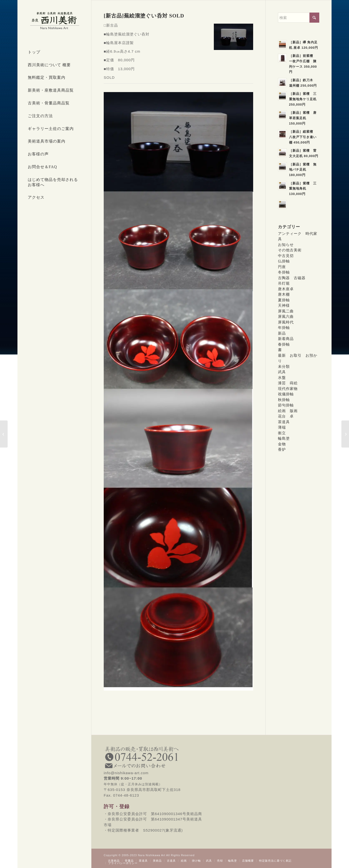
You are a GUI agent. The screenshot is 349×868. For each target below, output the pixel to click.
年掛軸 (284, 328)
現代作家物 (288, 389)
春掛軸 (284, 344)
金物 (282, 444)
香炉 (282, 449)
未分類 (284, 366)
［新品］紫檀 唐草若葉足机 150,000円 (303, 118)
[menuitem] (54, 52)
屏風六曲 (286, 316)
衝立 (282, 433)
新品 (282, 333)
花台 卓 (286, 416)
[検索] (299, 18)
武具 (282, 372)
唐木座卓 (286, 289)
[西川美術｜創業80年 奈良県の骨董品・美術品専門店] (54, 20)
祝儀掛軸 (286, 394)
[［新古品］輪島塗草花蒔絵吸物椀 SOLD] (4, 434)
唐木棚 (284, 294)
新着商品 (286, 339)
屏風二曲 (286, 311)
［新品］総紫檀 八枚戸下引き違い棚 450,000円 (303, 137)
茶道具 (284, 422)
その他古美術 (290, 250)
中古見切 (286, 256)
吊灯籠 (284, 283)
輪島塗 (284, 438)
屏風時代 (286, 322)
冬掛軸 (284, 272)
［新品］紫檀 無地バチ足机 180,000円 (303, 170)
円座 (282, 267)
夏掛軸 (284, 300)
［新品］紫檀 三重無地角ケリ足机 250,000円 (303, 99)
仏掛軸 (284, 261)
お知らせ (286, 245)
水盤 (282, 378)
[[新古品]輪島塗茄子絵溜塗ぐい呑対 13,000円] (345, 434)
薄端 (282, 427)
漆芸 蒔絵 (288, 383)
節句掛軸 (286, 405)
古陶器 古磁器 (292, 278)
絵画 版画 (288, 411)
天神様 (284, 305)
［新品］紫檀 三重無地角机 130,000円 (303, 189)
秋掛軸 (284, 400)
